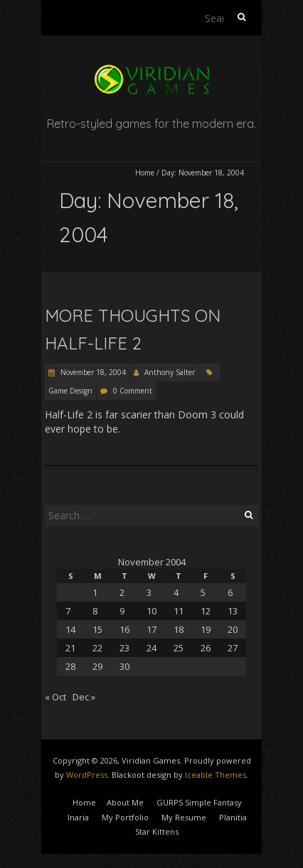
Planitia (233, 817)
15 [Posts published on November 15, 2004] (97, 629)
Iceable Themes (216, 775)
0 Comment (133, 391)
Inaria (78, 817)
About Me (125, 802)
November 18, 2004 (92, 372)
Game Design (70, 391)
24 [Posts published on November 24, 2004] (151, 648)
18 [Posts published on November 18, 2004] (179, 629)
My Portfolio (125, 817)
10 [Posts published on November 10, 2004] (151, 611)
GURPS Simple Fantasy (199, 802)
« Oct (55, 697)
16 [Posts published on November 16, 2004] (124, 629)
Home (145, 173)
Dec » (84, 697)
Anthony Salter (170, 372)
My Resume (184, 817)
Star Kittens (157, 831)
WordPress (87, 775)
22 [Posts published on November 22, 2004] (97, 648)
